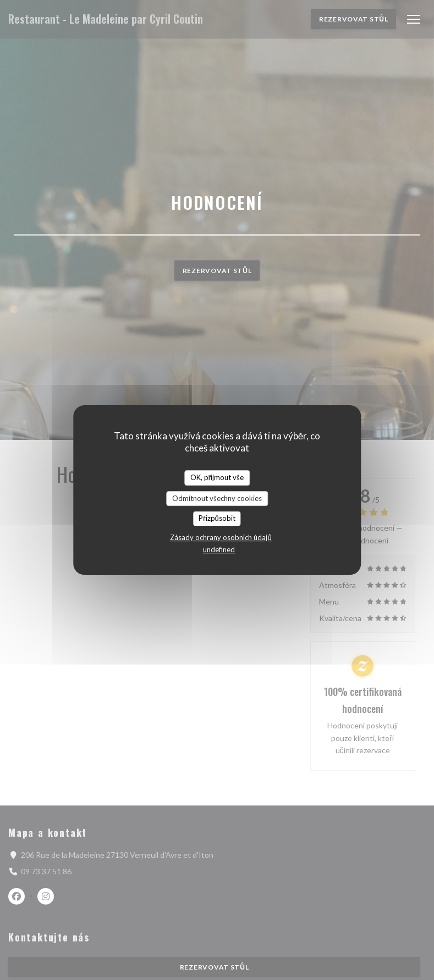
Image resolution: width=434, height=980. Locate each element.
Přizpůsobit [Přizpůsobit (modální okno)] (217, 518)
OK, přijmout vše (217, 477)
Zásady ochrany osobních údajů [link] (221, 537)
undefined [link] (219, 549)
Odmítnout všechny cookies (217, 498)
